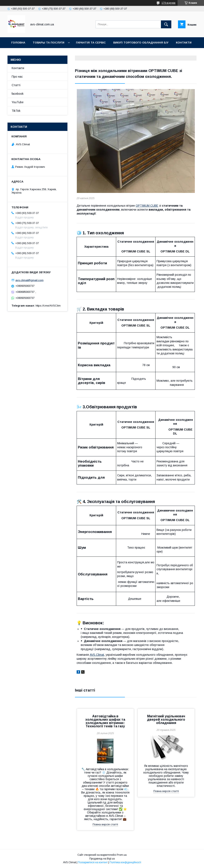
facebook (18, 94)
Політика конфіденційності (125, 862)
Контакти (184, 43)
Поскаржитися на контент (93, 862)
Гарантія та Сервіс (91, 43)
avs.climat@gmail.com (29, 280)
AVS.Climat (97, 655)
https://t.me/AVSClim (48, 306)
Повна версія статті (105, 824)
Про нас (17, 77)
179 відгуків (169, 3)
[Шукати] (166, 24)
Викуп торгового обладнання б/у (141, 43)
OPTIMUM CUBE (147, 206)
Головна (18, 43)
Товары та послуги (49, 43)
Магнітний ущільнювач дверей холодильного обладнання (166, 720)
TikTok (62, 53)
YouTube (18, 53)
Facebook (41, 53)
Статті (16, 85)
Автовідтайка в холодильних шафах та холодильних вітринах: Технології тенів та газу (105, 721)
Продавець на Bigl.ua (102, 859)
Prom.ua (122, 855)
